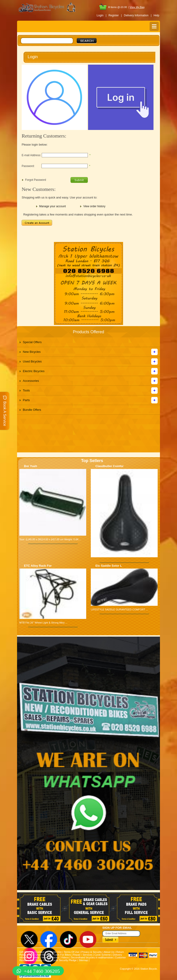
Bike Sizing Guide (40, 960)
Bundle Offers (32, 410)
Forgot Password (36, 180)
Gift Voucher (26, 952)
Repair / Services (83, 955)
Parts (26, 400)
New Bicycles (32, 352)
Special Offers (32, 342)
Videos (65, 957)
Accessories (31, 381)
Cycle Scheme (103, 955)
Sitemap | (84, 960)
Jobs (31, 955)
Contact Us (42, 952)
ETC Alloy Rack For (38, 566)
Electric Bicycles (34, 371)
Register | (115, 15)
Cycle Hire (56, 952)
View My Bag (137, 7)
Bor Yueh (31, 466)
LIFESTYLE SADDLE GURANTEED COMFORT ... (119, 609)
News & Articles (50, 957)
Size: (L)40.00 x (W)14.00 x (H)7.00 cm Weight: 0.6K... (50, 539)
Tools (26, 390)
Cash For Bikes (62, 955)
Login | (101, 15)
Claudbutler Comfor (109, 466)
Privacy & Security (92, 952)
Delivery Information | (138, 15)
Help (156, 15)
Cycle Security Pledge (64, 960)
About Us (109, 952)
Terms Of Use (71, 952)
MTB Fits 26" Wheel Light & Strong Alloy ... (43, 623)
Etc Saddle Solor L (109, 566)
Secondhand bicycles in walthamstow (92, 957)
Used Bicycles (32, 361)
